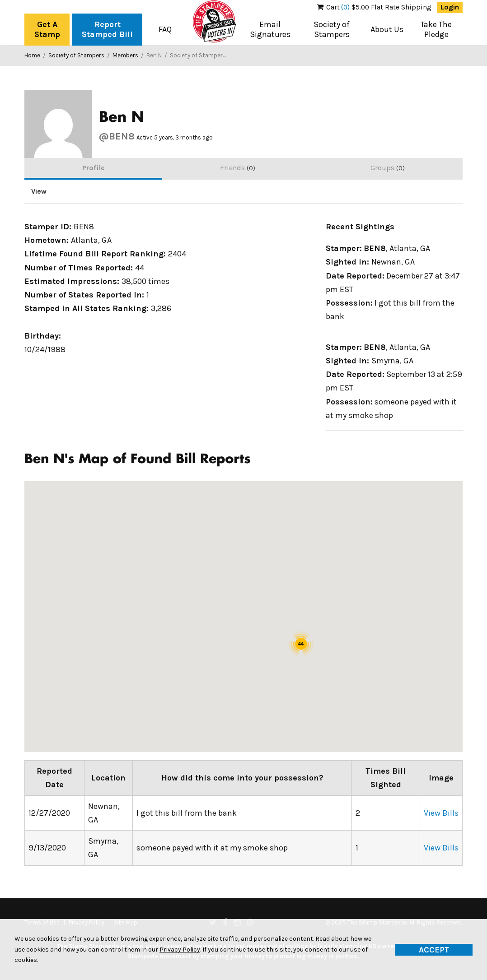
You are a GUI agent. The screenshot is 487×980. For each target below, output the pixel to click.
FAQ (165, 29)
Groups (388, 168)
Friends (238, 168)
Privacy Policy (180, 950)
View (39, 191)
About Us (387, 29)
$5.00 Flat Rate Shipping (374, 7)
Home (32, 55)
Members (125, 55)
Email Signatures (270, 29)
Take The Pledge (436, 29)
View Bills (441, 813)
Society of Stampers (332, 29)
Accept (434, 950)
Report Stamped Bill (107, 29)
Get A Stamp (47, 29)
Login (450, 7)
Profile (94, 168)
